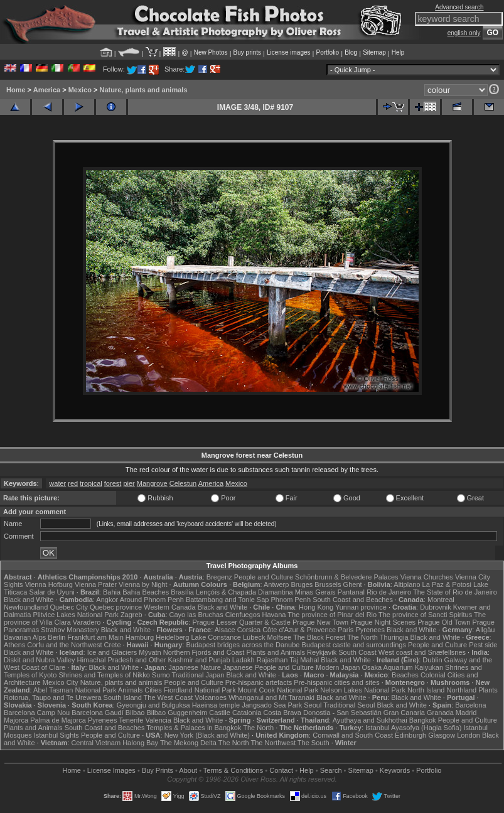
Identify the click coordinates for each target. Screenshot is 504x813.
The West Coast (169, 697)
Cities (153, 690)
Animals (130, 690)
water (57, 483)
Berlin (56, 637)
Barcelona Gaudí (98, 713)
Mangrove (152, 483)
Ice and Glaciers (112, 652)
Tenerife (131, 720)
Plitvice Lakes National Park (75, 615)
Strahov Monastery (70, 630)
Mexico (80, 90)
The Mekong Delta (188, 743)
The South (314, 743)
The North (362, 637)
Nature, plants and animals (144, 90)
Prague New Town (320, 622)
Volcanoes (211, 697)
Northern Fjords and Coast (204, 652)
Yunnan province (361, 607)
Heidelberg (172, 637)
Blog (351, 52)
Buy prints (247, 52)
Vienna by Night (143, 584)
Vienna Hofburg (49, 584)
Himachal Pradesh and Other (122, 660)
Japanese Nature (195, 667)
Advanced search (459, 7)
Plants (488, 690)
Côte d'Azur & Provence (299, 630)
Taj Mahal (304, 660)
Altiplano (407, 584)
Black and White (29, 600)
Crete (113, 645)
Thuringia (394, 637)
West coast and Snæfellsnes (422, 652)
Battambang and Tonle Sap (228, 600)
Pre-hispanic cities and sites (336, 682)
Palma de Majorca (58, 720)
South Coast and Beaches (353, 600)
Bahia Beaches (146, 592)
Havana (274, 615)
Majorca (16, 720)
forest (113, 483)
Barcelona (471, 705)
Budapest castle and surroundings (354, 645)
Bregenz (219, 577)
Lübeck (254, 637)
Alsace (225, 630)
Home (16, 90)
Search (331, 770)
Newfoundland (26, 607)
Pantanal (351, 592)
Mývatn (150, 652)
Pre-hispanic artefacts (259, 682)
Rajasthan (272, 660)
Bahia (112, 592)
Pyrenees (370, 630)
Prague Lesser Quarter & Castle (241, 622)
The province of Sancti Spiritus (425, 615)
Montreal (441, 600)
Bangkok (423, 720)
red (73, 483)
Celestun (183, 483)
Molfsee (280, 637)
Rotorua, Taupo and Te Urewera (53, 697)
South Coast (357, 652)
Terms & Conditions (233, 770)
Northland (461, 690)
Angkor (107, 600)
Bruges (302, 584)
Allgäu (485, 630)
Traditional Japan (198, 675)
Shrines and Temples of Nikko (104, 675)
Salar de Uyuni (52, 592)
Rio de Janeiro (389, 592)
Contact (281, 770)
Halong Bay (140, 743)
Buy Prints (158, 770)
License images (288, 52)
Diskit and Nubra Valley (40, 660)
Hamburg (140, 637)
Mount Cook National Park (278, 690)
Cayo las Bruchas (196, 615)
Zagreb (131, 615)
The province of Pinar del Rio (332, 615)
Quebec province (116, 607)
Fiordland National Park (200, 690)
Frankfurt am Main (96, 637)
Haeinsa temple (216, 705)
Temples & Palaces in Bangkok (194, 728)
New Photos (211, 52)
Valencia (158, 720)
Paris (346, 630)
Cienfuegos (243, 615)
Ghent (353, 584)
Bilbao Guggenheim (177, 713)
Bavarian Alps (25, 637)
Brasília (182, 592)
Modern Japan (338, 667)
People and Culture (264, 577)
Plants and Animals (276, 652)
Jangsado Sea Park (272, 705)
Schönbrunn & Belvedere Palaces (347, 577)
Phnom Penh (291, 600)
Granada (440, 713)
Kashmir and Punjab (199, 660)
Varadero (87, 622)
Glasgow (442, 735)
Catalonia (247, 713)
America (47, 90)
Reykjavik (322, 652)
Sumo (161, 675)
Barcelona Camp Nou (37, 713)
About (188, 770)
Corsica (249, 630)
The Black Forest (319, 637)
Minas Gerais (315, 592)
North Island (426, 690)
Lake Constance (216, 637)
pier (129, 483)
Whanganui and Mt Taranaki (271, 697)
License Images (111, 770)
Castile (220, 713)
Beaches (405, 675)
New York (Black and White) (207, 735)
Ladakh (244, 660)
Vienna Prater (96, 584)
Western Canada (169, 607)
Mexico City (61, 682)
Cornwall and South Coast (353, 735)
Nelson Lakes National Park (363, 690)
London (469, 735)
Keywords (395, 770)
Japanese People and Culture (268, 667)
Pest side (483, 645)
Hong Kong (316, 607)
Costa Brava (282, 713)
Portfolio (327, 52)
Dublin (432, 660)
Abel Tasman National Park (75, 690)
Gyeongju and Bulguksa (153, 705)
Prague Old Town (444, 622)
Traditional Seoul (349, 705)
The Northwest (273, 743)
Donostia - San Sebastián (342, 713)
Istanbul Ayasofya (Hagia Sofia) (413, 728)
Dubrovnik (436, 607)
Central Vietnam (96, 743)
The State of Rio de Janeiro (455, 592)
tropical (91, 483)
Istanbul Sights (56, 735)
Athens (14, 645)
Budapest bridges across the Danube (243, 645)
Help (398, 52)
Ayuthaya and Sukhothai (370, 720)
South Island (123, 697)
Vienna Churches (427, 577)
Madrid (466, 713)
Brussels (328, 584)
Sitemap (374, 52)
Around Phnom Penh (152, 600)
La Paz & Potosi (447, 584)
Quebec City (69, 607)
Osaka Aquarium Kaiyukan (402, 667)
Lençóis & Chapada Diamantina (244, 592)
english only (464, 33)
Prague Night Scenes (383, 622)
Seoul (313, 705)
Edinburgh (410, 735)
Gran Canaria (404, 713)
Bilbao (135, 713)
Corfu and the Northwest (64, 645)
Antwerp (276, 584)
